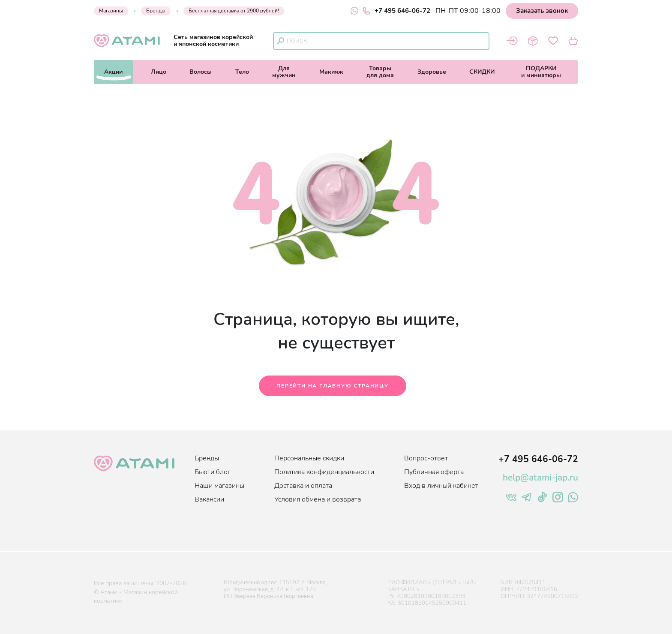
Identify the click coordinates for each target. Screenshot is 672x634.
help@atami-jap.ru (540, 478)
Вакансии (209, 499)
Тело (242, 72)
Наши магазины (219, 486)
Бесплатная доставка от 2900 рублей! (234, 11)
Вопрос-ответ (426, 458)
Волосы (201, 72)
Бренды (156, 11)
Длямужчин (284, 72)
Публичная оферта (434, 472)
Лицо (159, 72)
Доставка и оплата (303, 486)
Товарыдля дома (380, 72)
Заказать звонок (542, 11)
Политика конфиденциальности (324, 472)
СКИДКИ (482, 72)
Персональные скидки (309, 458)
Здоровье (432, 72)
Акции (113, 72)
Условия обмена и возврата (318, 499)
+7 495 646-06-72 (396, 11)
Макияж (331, 72)
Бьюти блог (213, 472)
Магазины (111, 11)
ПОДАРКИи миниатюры (541, 72)
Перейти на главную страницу (333, 386)
